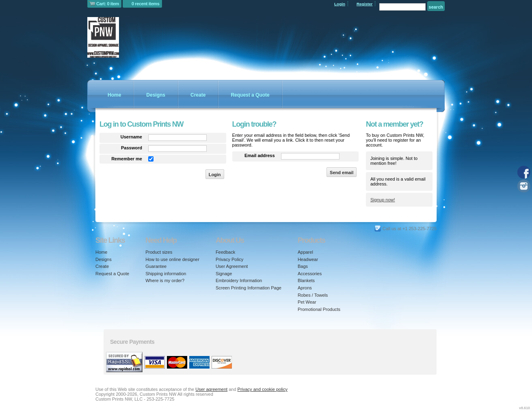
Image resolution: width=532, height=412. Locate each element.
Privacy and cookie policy (263, 389)
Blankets (306, 280)
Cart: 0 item (108, 4)
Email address (260, 155)
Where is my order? (165, 280)
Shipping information (166, 274)
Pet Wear (307, 302)
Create (198, 95)
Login (340, 4)
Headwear (308, 259)
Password (132, 148)
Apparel (305, 252)
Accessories (310, 274)
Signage (224, 274)
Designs (156, 95)
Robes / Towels (313, 295)
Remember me (127, 159)
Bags (303, 266)
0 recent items (146, 4)
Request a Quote (250, 95)
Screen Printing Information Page (249, 288)
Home (114, 95)
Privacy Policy (229, 259)
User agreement (211, 389)
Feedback (225, 252)
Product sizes (159, 252)
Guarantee (156, 266)
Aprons (305, 288)
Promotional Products (319, 309)
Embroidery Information (239, 280)
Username (131, 137)
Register (365, 4)
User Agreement (232, 266)
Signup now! (383, 200)
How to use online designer (172, 259)
